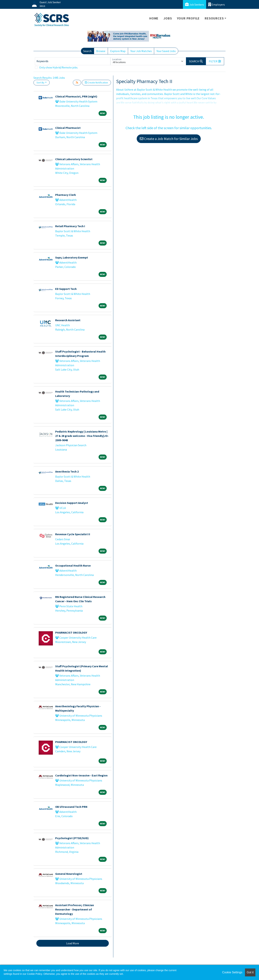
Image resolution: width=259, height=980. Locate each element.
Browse (101, 51)
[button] (215, 61)
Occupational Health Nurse (73, 565)
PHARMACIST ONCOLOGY (71, 632)
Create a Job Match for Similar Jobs (169, 139)
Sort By (40, 83)
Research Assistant (68, 320)
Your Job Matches (141, 51)
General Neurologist (69, 874)
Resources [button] (214, 18)
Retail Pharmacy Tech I (70, 226)
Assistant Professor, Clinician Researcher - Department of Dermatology (75, 909)
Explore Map (118, 51)
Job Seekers (195, 4)
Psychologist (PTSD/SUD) (72, 838)
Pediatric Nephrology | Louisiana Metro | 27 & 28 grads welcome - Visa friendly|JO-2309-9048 (82, 436)
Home (154, 18)
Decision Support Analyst (72, 503)
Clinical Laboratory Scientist (74, 159)
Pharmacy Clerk (66, 195)
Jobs (168, 18)
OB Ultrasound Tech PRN (71, 807)
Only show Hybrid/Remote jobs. (59, 67)
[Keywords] (73, 61)
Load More (73, 943)
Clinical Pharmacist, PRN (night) (76, 96)
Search (87, 51)
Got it (250, 972)
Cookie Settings (232, 972)
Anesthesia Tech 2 (67, 471)
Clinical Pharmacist (68, 128)
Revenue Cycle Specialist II (73, 534)
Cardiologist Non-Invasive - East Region (81, 775)
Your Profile (188, 18)
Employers (217, 4)
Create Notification (96, 83)
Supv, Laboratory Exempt (72, 257)
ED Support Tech (66, 289)
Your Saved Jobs (166, 51)
